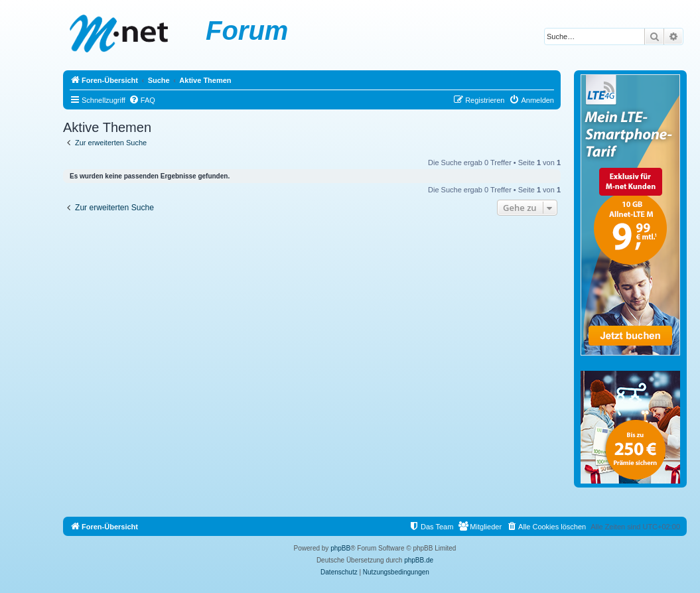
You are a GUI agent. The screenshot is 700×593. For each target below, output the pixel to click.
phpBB (340, 548)
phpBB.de (419, 560)
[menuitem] (142, 100)
